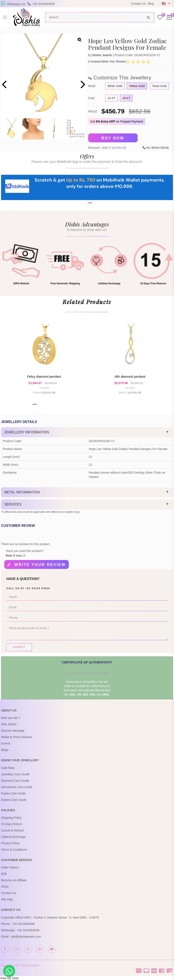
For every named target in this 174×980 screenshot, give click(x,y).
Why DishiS (9, 724)
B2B (4, 874)
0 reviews (94, 61)
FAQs (5, 887)
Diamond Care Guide (15, 781)
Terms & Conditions (14, 850)
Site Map (7, 899)
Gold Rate (8, 768)
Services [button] (13, 504)
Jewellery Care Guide (15, 774)
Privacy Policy (10, 843)
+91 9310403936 (23, 924)
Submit (19, 647)
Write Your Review (114, 61)
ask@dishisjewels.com (26, 937)
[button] (84, 220)
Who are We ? (11, 718)
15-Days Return (12, 824)
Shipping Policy (11, 818)
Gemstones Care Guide (17, 787)
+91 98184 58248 (157, 148)
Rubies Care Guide (14, 800)
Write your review (40, 565)
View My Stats (9, 978)
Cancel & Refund (12, 830)
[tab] (87, 432)
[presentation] (5, 85)
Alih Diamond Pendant (130, 376)
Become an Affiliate (14, 880)
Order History (10, 867)
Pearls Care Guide (13, 793)
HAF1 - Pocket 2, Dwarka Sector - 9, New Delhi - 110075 (61, 917)
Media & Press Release (17, 737)
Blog (151, 4)
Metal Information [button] (22, 492)
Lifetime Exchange (13, 837)
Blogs (5, 750)
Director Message (13, 731)
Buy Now (113, 138)
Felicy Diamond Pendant (44, 376)
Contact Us (138, 4)
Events (6, 743)
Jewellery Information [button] (27, 432)
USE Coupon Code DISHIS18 (94, 7)
